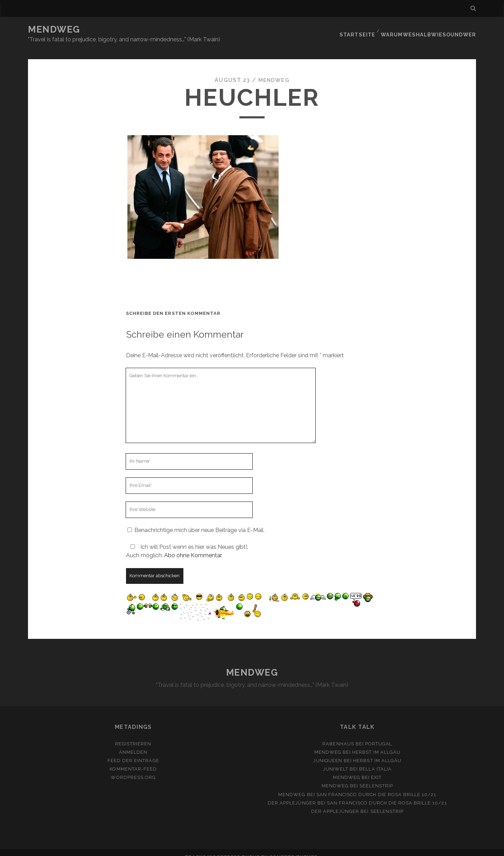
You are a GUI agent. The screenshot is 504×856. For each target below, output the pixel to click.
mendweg (274, 72)
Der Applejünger (292, 794)
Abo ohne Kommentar (193, 547)
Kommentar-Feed (133, 761)
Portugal (379, 735)
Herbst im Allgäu (376, 744)
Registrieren (133, 735)
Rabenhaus (338, 735)
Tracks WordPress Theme (222, 848)
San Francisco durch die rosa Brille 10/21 (376, 786)
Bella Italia (375, 761)
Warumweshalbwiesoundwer (433, 30)
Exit (376, 769)
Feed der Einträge (133, 752)
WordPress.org (133, 769)
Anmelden (133, 744)
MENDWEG (54, 29)
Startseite (365, 30)
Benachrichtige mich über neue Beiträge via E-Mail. (199, 521)
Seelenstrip (376, 777)
